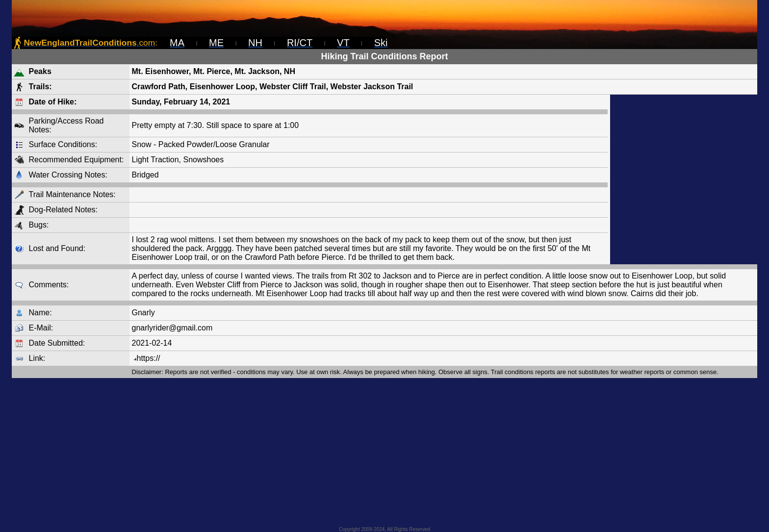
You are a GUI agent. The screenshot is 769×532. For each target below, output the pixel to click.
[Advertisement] (684, 179)
